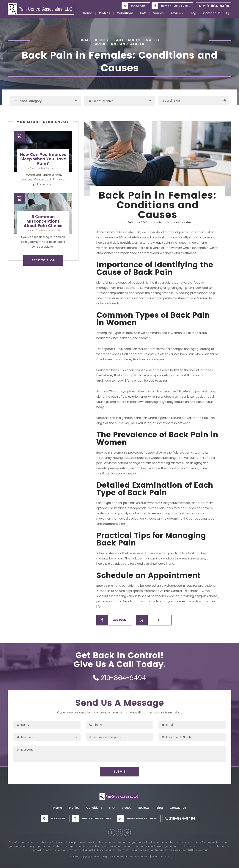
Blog (193, 14)
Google (127, 833)
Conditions (125, 14)
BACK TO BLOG (43, 261)
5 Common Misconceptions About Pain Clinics (43, 221)
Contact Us (212, 14)
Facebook (119, 620)
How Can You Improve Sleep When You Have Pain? (43, 159)
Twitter (119, 833)
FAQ (143, 14)
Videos (158, 14)
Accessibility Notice (137, 857)
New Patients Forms (176, 6)
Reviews (177, 14)
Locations (138, 6)
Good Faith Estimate (142, 819)
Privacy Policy (160, 857)
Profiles (105, 14)
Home (88, 14)
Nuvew (74, 857)
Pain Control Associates (175, 222)
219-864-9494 (216, 6)
